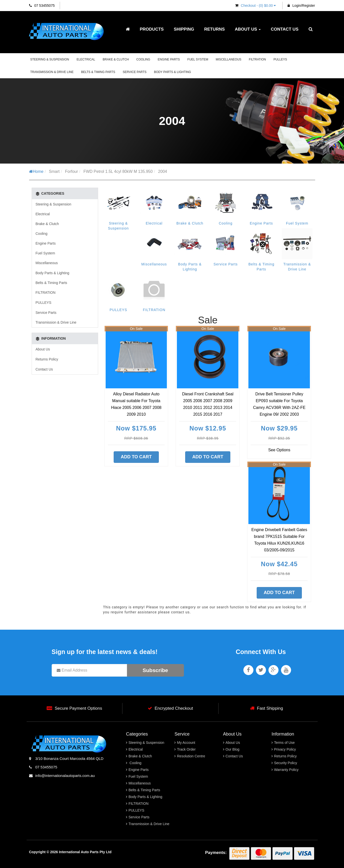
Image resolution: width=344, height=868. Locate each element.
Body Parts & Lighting (173, 72)
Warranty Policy (286, 770)
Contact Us (285, 29)
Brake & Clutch (116, 59)
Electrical (86, 59)
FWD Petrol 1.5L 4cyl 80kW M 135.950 (118, 171)
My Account (186, 743)
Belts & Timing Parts (98, 72)
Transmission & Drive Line (52, 72)
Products (152, 29)
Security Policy (286, 763)
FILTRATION (257, 59)
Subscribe (155, 670)
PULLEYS (280, 59)
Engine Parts (169, 59)
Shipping (184, 29)
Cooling (143, 59)
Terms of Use (284, 743)
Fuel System (198, 59)
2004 (163, 171)
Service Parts (135, 72)
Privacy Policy (285, 749)
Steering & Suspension (50, 59)
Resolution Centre (191, 756)
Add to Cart (136, 457)
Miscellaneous (229, 59)
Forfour (72, 171)
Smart (54, 171)
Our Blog (232, 749)
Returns (215, 29)
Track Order (186, 749)
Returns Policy (47, 359)
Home (36, 171)
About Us (248, 29)
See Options (279, 450)
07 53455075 (42, 6)
